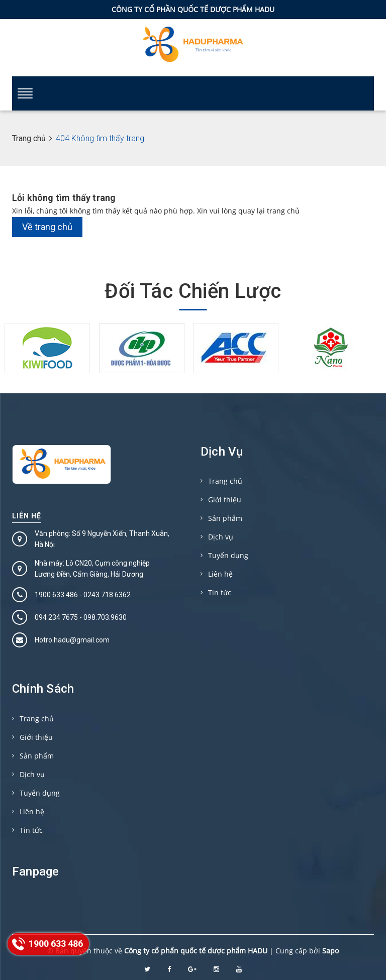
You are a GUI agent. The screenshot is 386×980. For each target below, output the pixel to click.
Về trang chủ (47, 227)
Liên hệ (27, 516)
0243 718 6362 (107, 595)
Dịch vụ (221, 537)
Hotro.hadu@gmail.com (72, 640)
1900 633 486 (56, 595)
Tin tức (220, 592)
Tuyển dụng (228, 555)
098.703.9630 (105, 617)
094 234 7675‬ (56, 617)
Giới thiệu (225, 500)
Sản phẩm (225, 518)
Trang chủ (225, 481)
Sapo (330, 951)
